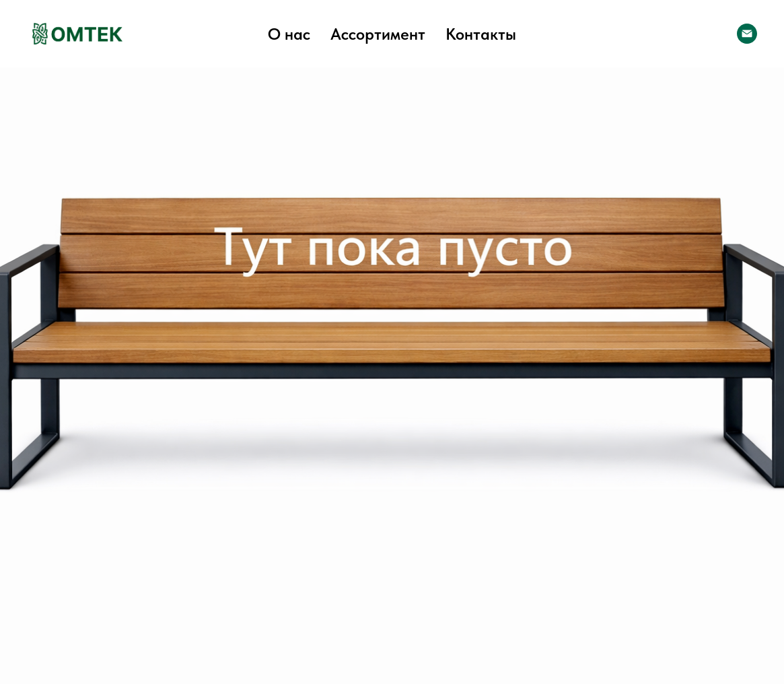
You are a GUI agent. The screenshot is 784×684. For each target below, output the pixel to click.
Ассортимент (378, 34)
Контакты (481, 34)
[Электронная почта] (747, 34)
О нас (289, 34)
